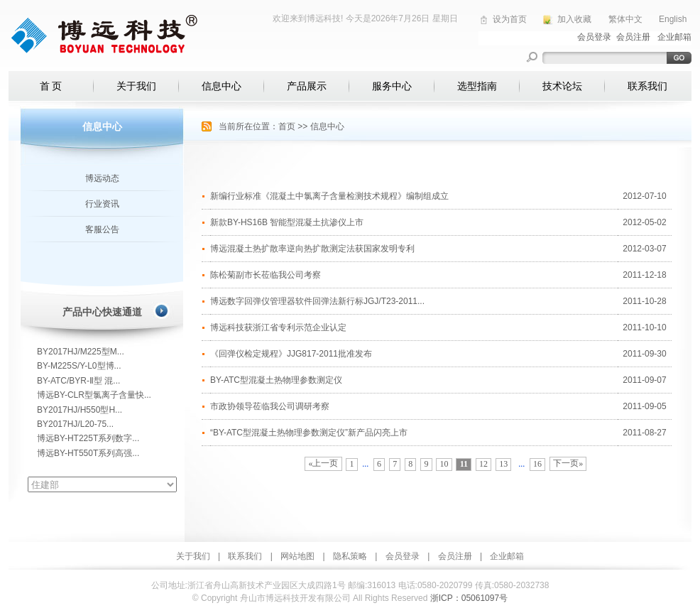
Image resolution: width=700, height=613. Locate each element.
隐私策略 (350, 556)
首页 (287, 126)
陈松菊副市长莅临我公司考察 (266, 275)
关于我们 (136, 86)
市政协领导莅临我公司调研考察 (270, 406)
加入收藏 (574, 19)
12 (483, 464)
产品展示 (307, 86)
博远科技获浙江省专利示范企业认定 (278, 327)
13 (503, 464)
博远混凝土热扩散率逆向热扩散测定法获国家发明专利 (312, 249)
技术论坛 (562, 86)
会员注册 (455, 556)
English (673, 19)
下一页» (568, 463)
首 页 (51, 86)
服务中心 (392, 86)
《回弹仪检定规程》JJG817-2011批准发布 (291, 354)
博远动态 (102, 178)
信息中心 (222, 86)
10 (444, 464)
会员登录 (403, 556)
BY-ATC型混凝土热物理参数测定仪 (276, 380)
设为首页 (510, 19)
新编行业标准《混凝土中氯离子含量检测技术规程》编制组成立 (329, 196)
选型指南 (477, 86)
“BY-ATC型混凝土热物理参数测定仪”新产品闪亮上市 (309, 433)
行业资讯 (102, 204)
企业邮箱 (507, 556)
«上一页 (323, 463)
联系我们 (647, 86)
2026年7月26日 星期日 (415, 18)
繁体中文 (625, 19)
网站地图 (297, 556)
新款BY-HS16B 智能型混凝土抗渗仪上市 (287, 222)
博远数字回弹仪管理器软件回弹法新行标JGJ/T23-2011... (317, 301)
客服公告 (102, 229)
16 (537, 464)
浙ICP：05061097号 (469, 598)
